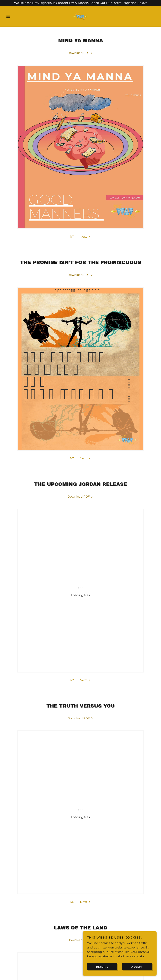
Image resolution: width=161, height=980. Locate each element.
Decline (102, 967)
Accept (137, 967)
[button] (16, 16)
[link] (80, 16)
